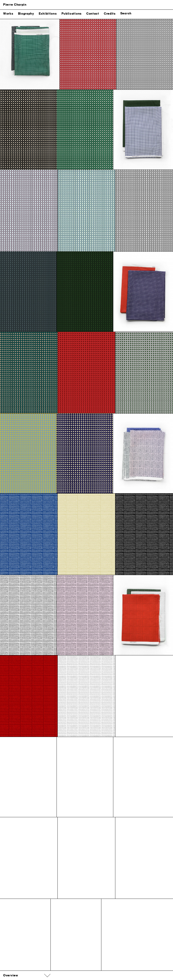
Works (8, 14)
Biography (26, 14)
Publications (72, 14)
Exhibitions (48, 14)
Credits (110, 14)
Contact (93, 14)
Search (126, 14)
